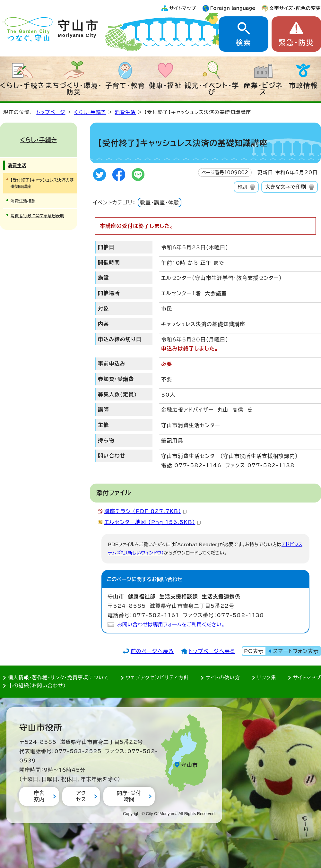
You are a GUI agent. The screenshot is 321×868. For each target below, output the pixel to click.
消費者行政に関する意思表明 (37, 216)
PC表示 (254, 651)
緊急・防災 (296, 43)
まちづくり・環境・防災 (74, 89)
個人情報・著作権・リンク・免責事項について (58, 678)
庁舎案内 (39, 796)
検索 (243, 43)
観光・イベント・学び (212, 89)
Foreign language (233, 8)
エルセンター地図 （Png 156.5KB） (152, 522)
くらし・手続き (22, 85)
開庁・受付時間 (129, 796)
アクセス (81, 796)
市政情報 (303, 85)
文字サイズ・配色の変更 (295, 8)
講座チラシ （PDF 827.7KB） (145, 511)
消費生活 (125, 112)
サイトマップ (183, 8)
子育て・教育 (125, 85)
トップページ (51, 112)
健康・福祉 (165, 85)
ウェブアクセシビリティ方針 (157, 678)
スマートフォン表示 (296, 651)
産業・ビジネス (263, 89)
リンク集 (267, 678)
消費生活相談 (23, 201)
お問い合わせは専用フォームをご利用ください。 (171, 624)
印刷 (242, 187)
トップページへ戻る (212, 651)
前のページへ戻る (152, 651)
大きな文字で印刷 (286, 187)
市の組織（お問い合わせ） (37, 686)
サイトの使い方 (223, 678)
